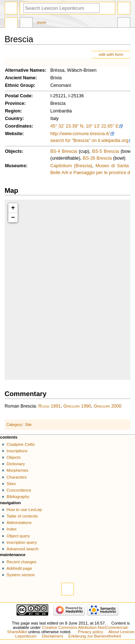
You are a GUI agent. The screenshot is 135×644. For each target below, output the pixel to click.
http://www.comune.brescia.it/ (80, 134)
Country (14, 119)
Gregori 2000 (107, 406)
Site (28, 425)
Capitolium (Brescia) (71, 166)
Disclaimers (52, 636)
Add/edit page (19, 568)
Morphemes (17, 470)
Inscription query (22, 542)
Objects (13, 151)
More (42, 22)
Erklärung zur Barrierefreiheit (95, 636)
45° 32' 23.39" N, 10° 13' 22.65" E (85, 126)
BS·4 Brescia (64, 151)
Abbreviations (19, 523)
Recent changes (21, 562)
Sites (11, 484)
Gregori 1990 (77, 406)
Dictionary (16, 464)
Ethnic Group (19, 85)
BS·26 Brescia (97, 158)
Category (14, 425)
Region (13, 111)
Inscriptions (17, 451)
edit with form (111, 54)
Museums (16, 166)
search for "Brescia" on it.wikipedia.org (89, 141)
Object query (18, 536)
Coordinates (18, 126)
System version (21, 575)
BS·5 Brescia (105, 151)
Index (12, 529)
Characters (17, 477)
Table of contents (22, 516)
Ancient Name (20, 78)
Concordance (19, 490)
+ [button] (13, 208)
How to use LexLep (24, 510)
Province (15, 103)
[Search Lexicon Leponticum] (62, 8)
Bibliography (18, 497)
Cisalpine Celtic (21, 444)
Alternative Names (25, 70)
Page (11, 23)
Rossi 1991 (49, 406)
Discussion (26, 23)
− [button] (13, 218)
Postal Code (18, 96)
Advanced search (22, 549)
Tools (124, 23)
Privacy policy (90, 632)
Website (14, 134)
